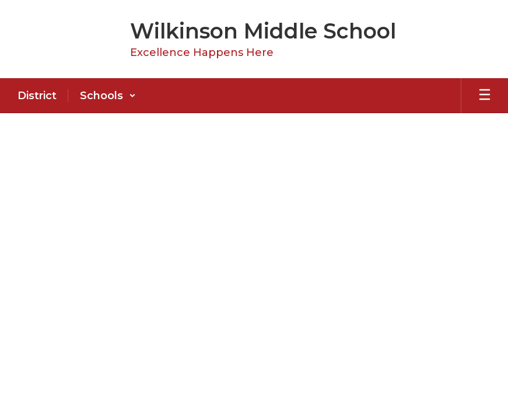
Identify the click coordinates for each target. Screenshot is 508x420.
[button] (108, 96)
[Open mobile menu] (485, 96)
